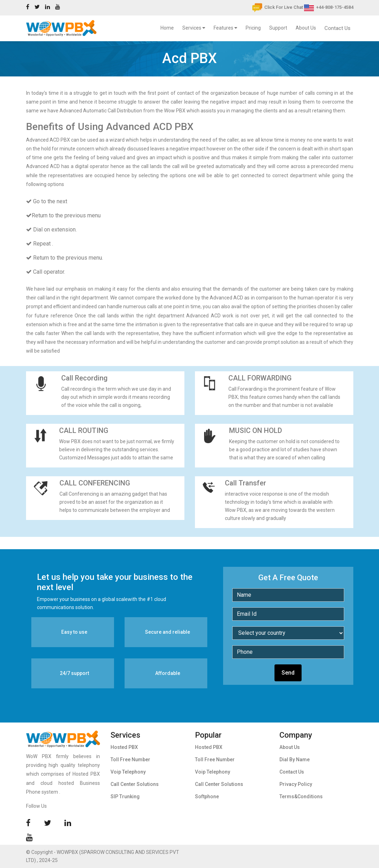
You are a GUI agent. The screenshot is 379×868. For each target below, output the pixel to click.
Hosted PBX (124, 747)
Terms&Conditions (301, 796)
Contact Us (337, 28)
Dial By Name (295, 759)
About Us (306, 28)
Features (225, 28)
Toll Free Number (130, 759)
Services (194, 28)
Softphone (207, 796)
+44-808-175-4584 (329, 7)
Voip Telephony (128, 772)
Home (169, 27)
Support (278, 28)
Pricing (253, 28)
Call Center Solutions (135, 784)
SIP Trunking (125, 796)
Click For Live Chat (278, 7)
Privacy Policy (296, 784)
